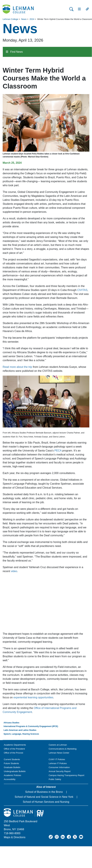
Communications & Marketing (63, 749)
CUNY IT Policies (57, 759)
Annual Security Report (60, 771)
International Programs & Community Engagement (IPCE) (31, 726)
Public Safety (55, 779)
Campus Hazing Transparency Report (67, 775)
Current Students (12, 759)
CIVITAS (82, 290)
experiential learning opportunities (33, 697)
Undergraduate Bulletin (15, 771)
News (24, 19)
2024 (32, 19)
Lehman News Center (59, 753)
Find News (14, 52)
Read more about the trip (17, 367)
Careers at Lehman (58, 745)
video (14, 571)
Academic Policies (12, 775)
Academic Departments (15, 745)
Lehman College (10, 19)
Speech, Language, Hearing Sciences (21, 734)
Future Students (11, 763)
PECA (58, 451)
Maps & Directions (15, 837)
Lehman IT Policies (58, 763)
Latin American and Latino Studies (20, 730)
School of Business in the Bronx (44, 792)
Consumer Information (59, 767)
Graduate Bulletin (12, 767)
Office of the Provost (13, 753)
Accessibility (10, 779)
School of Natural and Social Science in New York (44, 797)
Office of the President (14, 749)
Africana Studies (12, 723)
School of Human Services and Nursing (46, 802)
